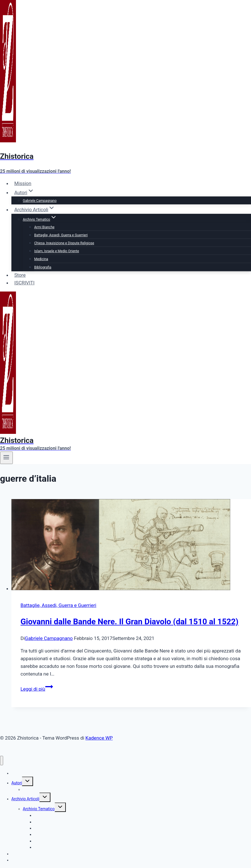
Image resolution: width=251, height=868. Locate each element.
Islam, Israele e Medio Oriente (57, 251)
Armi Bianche (44, 227)
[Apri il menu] (6, 458)
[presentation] (131, 546)
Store (20, 275)
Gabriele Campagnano (40, 201)
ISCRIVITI (24, 283)
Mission (23, 183)
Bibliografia (43, 267)
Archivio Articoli (25, 799)
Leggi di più (37, 689)
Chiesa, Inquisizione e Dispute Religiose (64, 243)
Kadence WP (99, 738)
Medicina (41, 259)
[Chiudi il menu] (2, 761)
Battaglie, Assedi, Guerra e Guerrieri (61, 235)
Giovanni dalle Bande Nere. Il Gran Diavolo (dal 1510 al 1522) (129, 622)
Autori (17, 783)
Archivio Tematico (39, 809)
